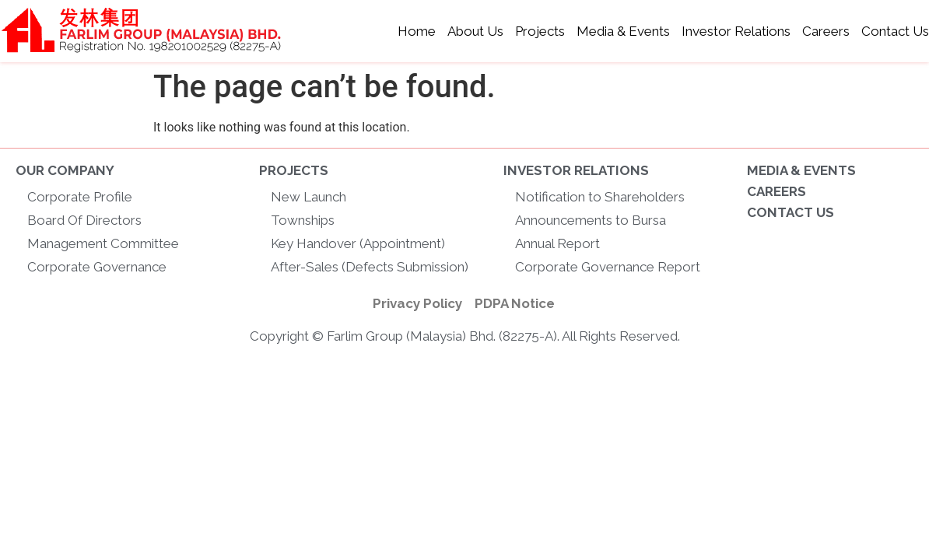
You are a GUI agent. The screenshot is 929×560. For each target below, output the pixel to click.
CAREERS (777, 191)
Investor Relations (736, 31)
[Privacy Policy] (417, 304)
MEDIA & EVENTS (801, 170)
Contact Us (895, 31)
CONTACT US (791, 212)
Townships (303, 220)
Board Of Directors (84, 220)
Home (417, 31)
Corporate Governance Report (608, 267)
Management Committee (103, 243)
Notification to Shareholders (600, 197)
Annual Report (557, 243)
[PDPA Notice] (515, 304)
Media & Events (623, 31)
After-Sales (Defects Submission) (370, 267)
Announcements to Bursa (591, 220)
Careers (826, 31)
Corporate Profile (80, 197)
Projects (540, 31)
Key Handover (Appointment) (358, 243)
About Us (475, 31)
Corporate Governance (97, 267)
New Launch (308, 197)
